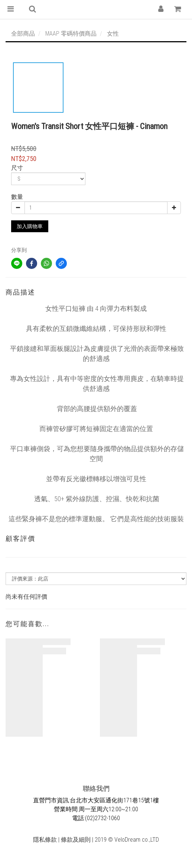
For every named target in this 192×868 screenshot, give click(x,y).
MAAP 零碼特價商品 (71, 34)
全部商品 (23, 34)
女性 (113, 34)
